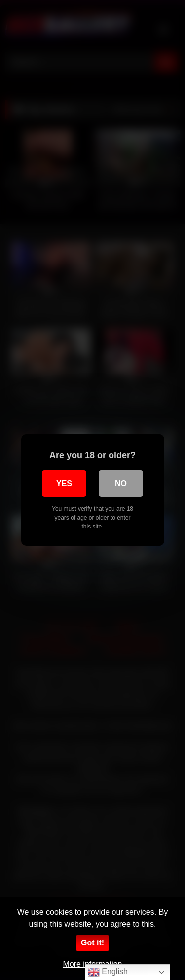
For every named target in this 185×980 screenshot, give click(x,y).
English (108, 972)
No (121, 483)
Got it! (92, 943)
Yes (64, 483)
